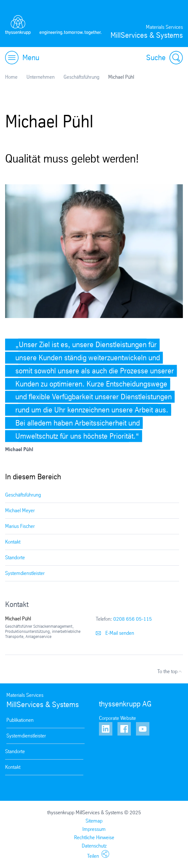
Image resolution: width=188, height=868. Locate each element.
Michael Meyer (20, 510)
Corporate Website (117, 718)
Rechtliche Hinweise (94, 837)
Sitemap (94, 821)
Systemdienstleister (25, 573)
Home (11, 77)
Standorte (15, 557)
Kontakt (13, 542)
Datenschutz (94, 846)
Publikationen (20, 720)
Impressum (94, 829)
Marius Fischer (20, 526)
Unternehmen (41, 77)
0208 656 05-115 (133, 619)
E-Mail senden (115, 633)
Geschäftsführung (81, 77)
